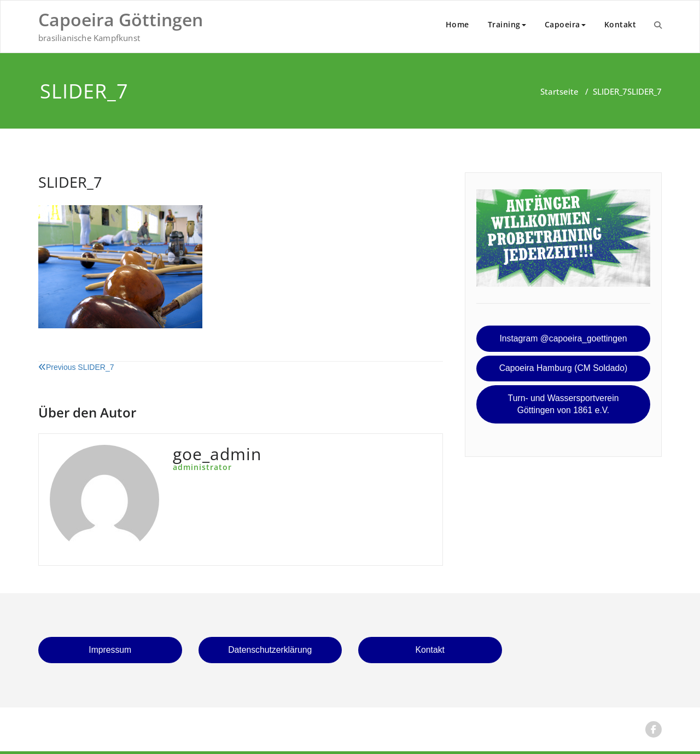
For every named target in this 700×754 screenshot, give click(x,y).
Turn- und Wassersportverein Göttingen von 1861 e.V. (564, 404)
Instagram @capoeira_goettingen (563, 338)
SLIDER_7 (610, 91)
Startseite (559, 91)
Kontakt (620, 24)
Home (457, 24)
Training (507, 24)
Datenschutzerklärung (270, 650)
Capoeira (565, 24)
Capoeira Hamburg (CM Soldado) (564, 368)
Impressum (110, 650)
